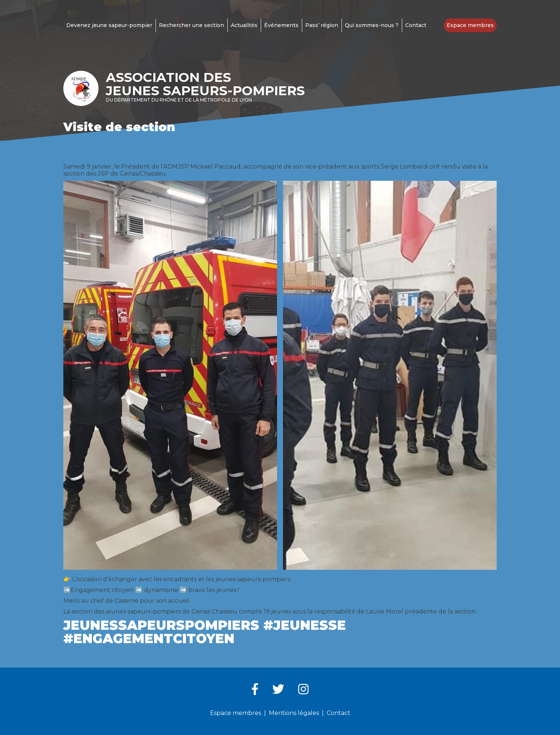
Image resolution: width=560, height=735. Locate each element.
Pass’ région (322, 25)
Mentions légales (294, 713)
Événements (281, 25)
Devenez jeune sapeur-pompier (109, 25)
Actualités (244, 25)
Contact (416, 25)
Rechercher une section (191, 25)
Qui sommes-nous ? (372, 25)
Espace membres (470, 25)
